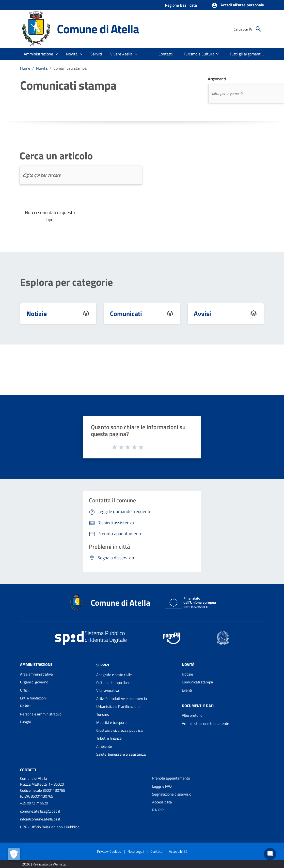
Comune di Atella (98, 29)
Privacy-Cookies (109, 851)
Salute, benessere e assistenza (121, 754)
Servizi (103, 665)
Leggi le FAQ (162, 786)
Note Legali (136, 851)
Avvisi (202, 313)
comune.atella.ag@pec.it (40, 811)
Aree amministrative (36, 674)
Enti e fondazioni (33, 698)
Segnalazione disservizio (172, 794)
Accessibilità (162, 802)
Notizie (37, 313)
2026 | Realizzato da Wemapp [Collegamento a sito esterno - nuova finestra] (44, 864)
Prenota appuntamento (171, 778)
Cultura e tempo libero (114, 683)
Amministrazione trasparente (206, 723)
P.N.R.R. (158, 810)
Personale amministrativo (41, 714)
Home (25, 68)
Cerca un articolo (56, 156)
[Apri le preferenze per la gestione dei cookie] (14, 854)
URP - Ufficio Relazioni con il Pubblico (50, 827)
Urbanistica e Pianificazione (118, 706)
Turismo (103, 714)
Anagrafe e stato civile (114, 675)
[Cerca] (258, 29)
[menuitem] (164, 54)
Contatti (28, 770)
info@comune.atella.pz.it (40, 819)
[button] (238, 5)
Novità (42, 68)
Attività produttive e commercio (122, 699)
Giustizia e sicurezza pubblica (120, 730)
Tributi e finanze (109, 738)
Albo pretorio (192, 715)
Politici (25, 706)
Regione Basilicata (181, 5)
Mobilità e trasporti (111, 722)
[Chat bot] (270, 854)
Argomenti (217, 79)
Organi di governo (34, 682)
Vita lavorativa (108, 690)
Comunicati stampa (70, 68)
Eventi (187, 690)
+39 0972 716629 (34, 803)
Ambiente (104, 746)
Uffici (24, 690)
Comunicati (126, 313)
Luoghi (25, 722)
